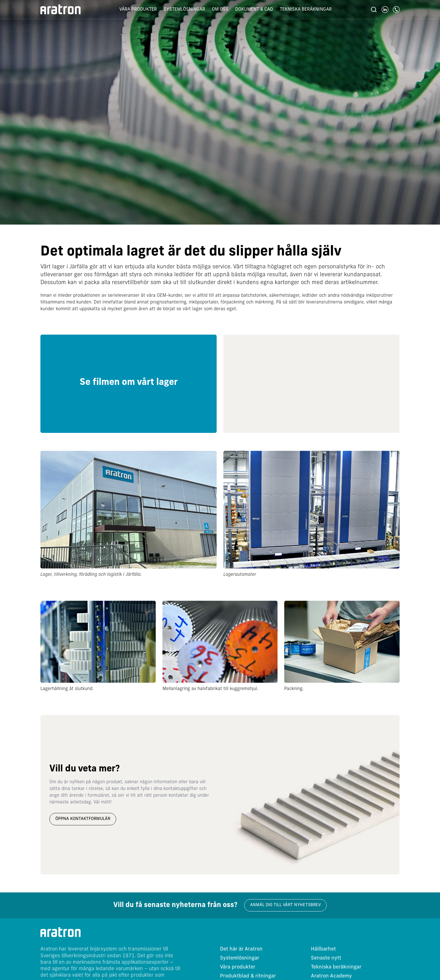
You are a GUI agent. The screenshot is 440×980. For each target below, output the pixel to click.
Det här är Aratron (241, 949)
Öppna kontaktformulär (83, 819)
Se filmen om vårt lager (129, 383)
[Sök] (374, 10)
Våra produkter (138, 10)
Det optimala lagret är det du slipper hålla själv (191, 252)
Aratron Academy (331, 976)
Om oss (220, 10)
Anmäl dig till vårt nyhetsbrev (285, 905)
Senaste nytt (326, 958)
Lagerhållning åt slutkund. (67, 689)
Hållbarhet (323, 949)
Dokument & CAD (254, 10)
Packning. (294, 689)
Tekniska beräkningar (306, 10)
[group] (129, 384)
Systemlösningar (184, 10)
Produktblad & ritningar (248, 976)
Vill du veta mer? (85, 769)
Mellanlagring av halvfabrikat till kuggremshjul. (210, 689)
